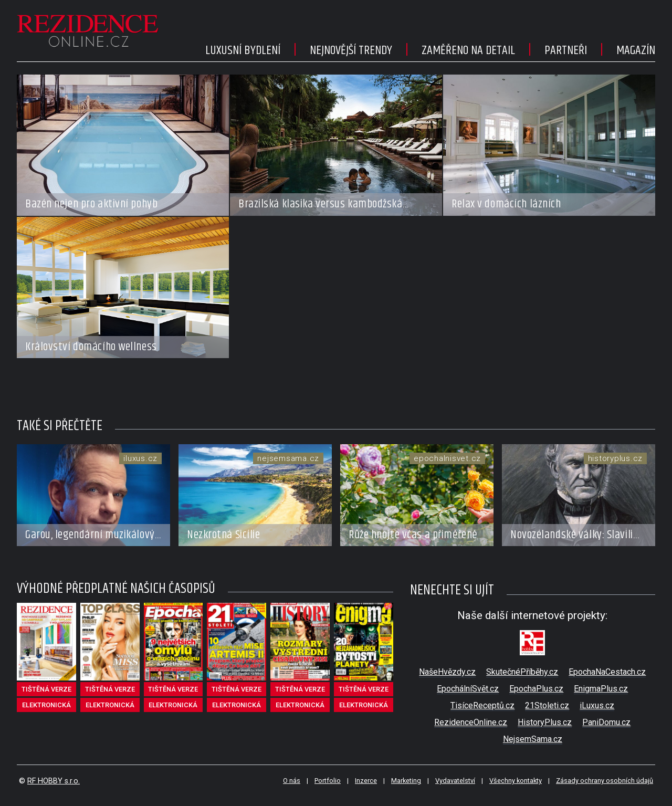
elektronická (46, 705)
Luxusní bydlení (243, 50)
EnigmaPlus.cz (601, 689)
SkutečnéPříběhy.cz (522, 672)
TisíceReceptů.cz (482, 705)
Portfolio (328, 781)
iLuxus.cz (597, 705)
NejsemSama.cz (533, 739)
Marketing (406, 781)
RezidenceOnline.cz (471, 722)
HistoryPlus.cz (545, 722)
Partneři (566, 50)
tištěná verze (46, 689)
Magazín (636, 50)
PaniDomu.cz (606, 722)
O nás (292, 781)
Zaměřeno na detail (468, 50)
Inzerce (366, 781)
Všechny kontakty (516, 781)
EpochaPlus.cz (536, 689)
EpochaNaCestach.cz (607, 672)
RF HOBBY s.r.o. (54, 781)
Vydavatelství (455, 781)
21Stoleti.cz (547, 705)
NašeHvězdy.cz (447, 672)
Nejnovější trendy (351, 50)
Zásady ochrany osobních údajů (605, 781)
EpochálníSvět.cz (468, 689)
